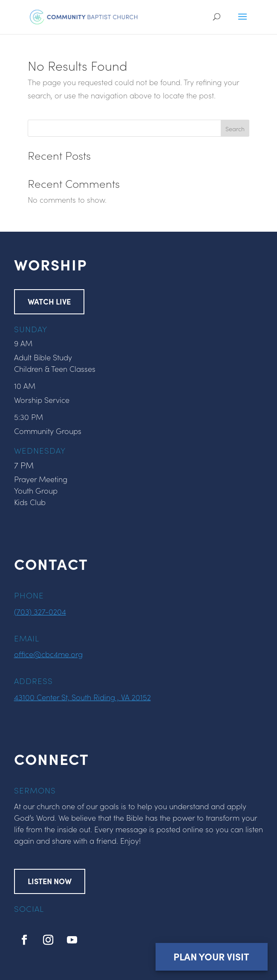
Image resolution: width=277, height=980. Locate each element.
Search (235, 129)
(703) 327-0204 (40, 611)
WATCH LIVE (49, 301)
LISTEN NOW (50, 881)
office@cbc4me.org (48, 654)
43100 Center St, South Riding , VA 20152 (82, 697)
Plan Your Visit (211, 956)
